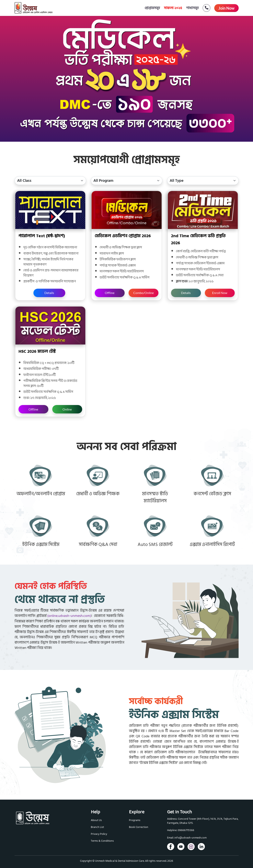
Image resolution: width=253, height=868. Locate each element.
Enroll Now (220, 293)
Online (67, 409)
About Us (96, 820)
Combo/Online (144, 293)
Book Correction (139, 827)
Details (49, 293)
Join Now (226, 8)
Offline (110, 293)
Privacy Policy (99, 834)
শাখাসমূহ (192, 8)
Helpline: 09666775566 (181, 830)
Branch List (97, 827)
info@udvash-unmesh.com (190, 838)
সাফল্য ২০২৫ (173, 8)
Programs (135, 820)
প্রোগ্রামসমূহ (152, 8)
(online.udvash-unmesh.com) (69, 616)
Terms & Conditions (102, 841)
